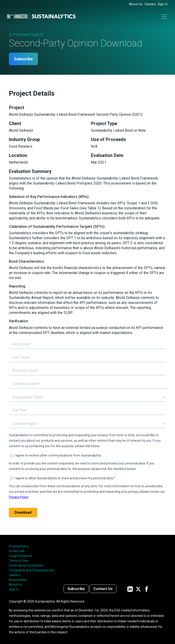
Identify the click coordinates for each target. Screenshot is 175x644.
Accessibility (18, 580)
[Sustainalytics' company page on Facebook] (147, 589)
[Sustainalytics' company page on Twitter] (138, 589)
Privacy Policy (19, 546)
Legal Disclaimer (21, 556)
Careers (150, 4)
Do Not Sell (17, 551)
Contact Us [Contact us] (103, 589)
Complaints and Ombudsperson (32, 570)
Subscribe (23, 59)
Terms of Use (19, 561)
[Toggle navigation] (164, 17)
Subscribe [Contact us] (76, 589)
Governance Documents (26, 565)
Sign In (163, 4)
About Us (136, 4)
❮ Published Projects (26, 35)
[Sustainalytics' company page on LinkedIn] (130, 589)
